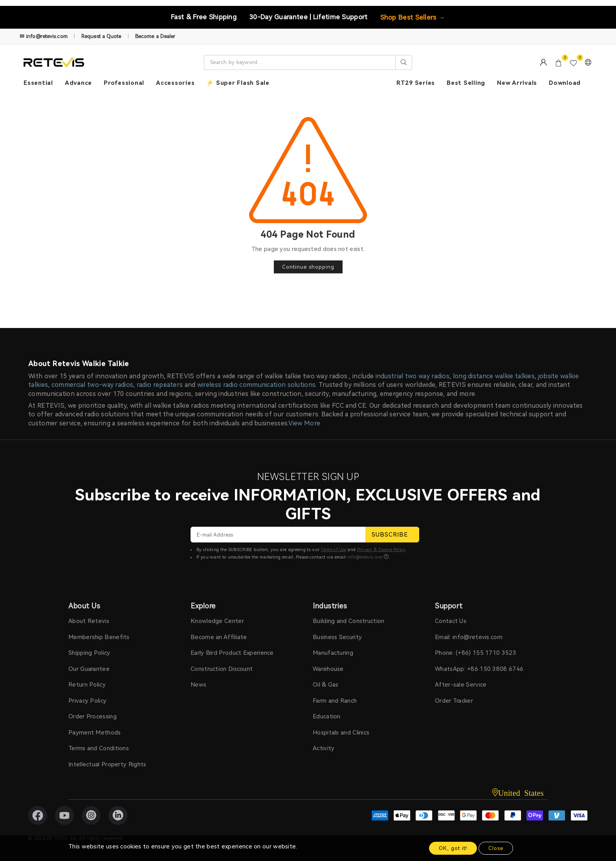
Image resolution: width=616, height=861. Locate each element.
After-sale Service (461, 685)
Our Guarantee (89, 669)
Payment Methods (95, 733)
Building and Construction (349, 621)
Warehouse (328, 669)
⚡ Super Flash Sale (238, 83)
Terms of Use (333, 550)
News (198, 685)
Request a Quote (101, 36)
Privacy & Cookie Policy (381, 550)
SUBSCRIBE (392, 535)
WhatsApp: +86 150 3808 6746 (479, 669)
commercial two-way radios (93, 385)
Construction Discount (222, 669)
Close (496, 848)
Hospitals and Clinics (341, 733)
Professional (124, 83)
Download (565, 83)
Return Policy (87, 685)
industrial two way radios (413, 376)
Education (327, 716)
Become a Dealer (155, 36)
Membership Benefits (99, 637)
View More (304, 423)
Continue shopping (308, 267)
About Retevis (89, 621)
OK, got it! (453, 848)
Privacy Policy (87, 701)
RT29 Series (416, 83)
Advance (78, 83)
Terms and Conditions (99, 748)
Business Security (337, 637)
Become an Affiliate (219, 637)
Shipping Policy (89, 653)
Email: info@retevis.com (469, 637)
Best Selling (466, 83)
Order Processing (93, 716)
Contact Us (451, 621)
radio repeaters (160, 385)
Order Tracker (454, 701)
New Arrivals (517, 83)
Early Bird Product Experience (232, 653)
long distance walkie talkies (494, 376)
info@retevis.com (365, 557)
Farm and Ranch (335, 701)
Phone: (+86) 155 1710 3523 (476, 653)
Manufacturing (333, 653)
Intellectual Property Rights (107, 764)
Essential (38, 83)
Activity (324, 748)
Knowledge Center (217, 621)
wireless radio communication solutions (256, 385)
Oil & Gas (326, 685)
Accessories (175, 83)
